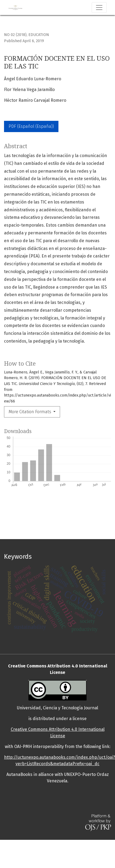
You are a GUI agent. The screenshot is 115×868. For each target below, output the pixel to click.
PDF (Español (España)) (31, 126)
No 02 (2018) (15, 35)
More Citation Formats (30, 412)
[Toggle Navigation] (99, 8)
